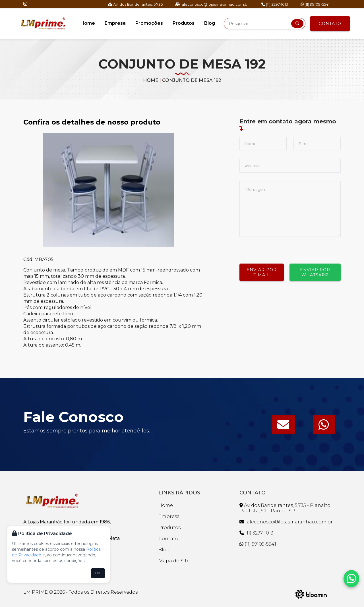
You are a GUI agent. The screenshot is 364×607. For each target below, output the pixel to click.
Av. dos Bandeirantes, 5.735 (135, 4)
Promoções (149, 23)
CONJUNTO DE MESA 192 (192, 80)
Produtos (184, 23)
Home (88, 23)
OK (98, 573)
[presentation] (283, 248)
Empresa (115, 23)
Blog (210, 23)
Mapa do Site (174, 561)
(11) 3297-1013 (275, 4)
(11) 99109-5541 (315, 4)
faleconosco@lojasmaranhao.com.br (212, 4)
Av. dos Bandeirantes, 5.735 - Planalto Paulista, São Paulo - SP (285, 508)
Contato (330, 24)
